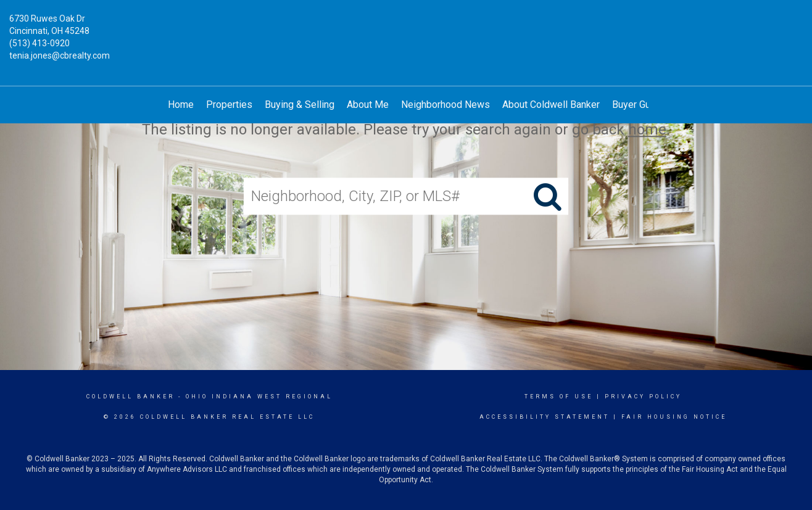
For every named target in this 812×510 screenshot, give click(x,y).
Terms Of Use (559, 397)
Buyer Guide (638, 105)
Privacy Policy (643, 397)
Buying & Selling (300, 105)
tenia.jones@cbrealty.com (60, 56)
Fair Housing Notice (674, 417)
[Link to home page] (406, 28)
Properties (229, 105)
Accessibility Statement (545, 417)
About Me (368, 105)
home (647, 130)
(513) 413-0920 (39, 43)
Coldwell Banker (130, 397)
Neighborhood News (445, 105)
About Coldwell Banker (551, 105)
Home (181, 105)
